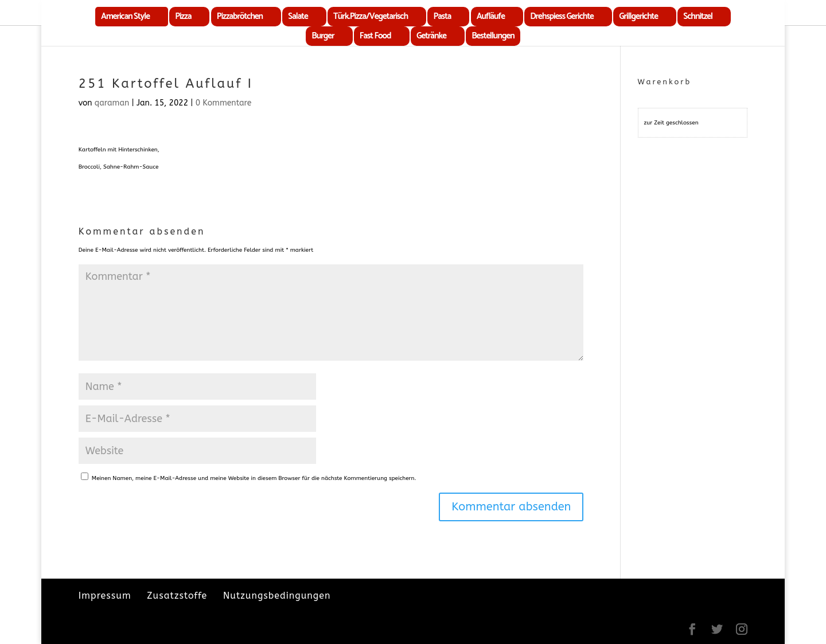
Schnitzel (698, 16)
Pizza (183, 16)
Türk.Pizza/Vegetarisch (371, 16)
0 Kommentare (224, 103)
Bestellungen (493, 36)
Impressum (105, 596)
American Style (125, 16)
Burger (323, 36)
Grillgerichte (638, 16)
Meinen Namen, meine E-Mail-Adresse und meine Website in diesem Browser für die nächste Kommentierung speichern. (254, 478)
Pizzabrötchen (240, 16)
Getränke (431, 36)
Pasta (442, 16)
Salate (298, 16)
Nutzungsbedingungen (277, 596)
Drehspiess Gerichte (562, 16)
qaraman (112, 103)
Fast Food (375, 36)
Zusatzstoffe (177, 596)
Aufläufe (491, 16)
